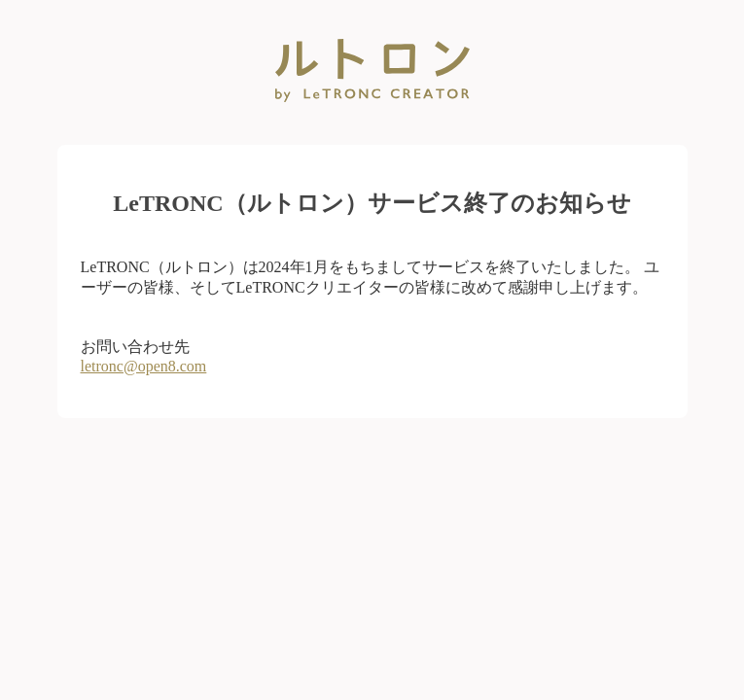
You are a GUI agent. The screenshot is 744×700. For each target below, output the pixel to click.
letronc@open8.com (144, 366)
